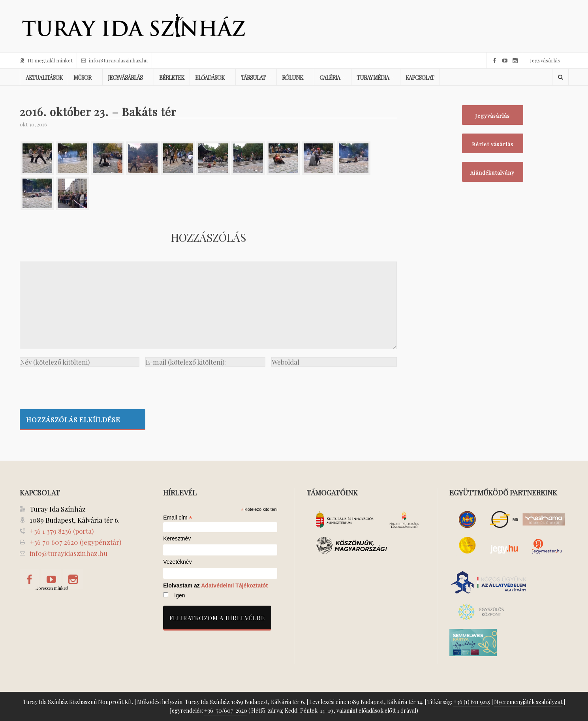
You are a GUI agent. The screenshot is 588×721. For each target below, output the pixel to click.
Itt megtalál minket (46, 60)
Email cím (178, 518)
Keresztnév (177, 539)
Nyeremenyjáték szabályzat (528, 702)
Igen (179, 595)
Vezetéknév (177, 562)
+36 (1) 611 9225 (472, 702)
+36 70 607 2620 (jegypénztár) (75, 542)
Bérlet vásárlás (493, 144)
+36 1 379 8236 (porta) (62, 531)
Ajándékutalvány (492, 172)
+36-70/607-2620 (226, 711)
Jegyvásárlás (545, 60)
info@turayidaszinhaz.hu (114, 60)
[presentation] (80, 386)
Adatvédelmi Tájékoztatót (234, 585)
